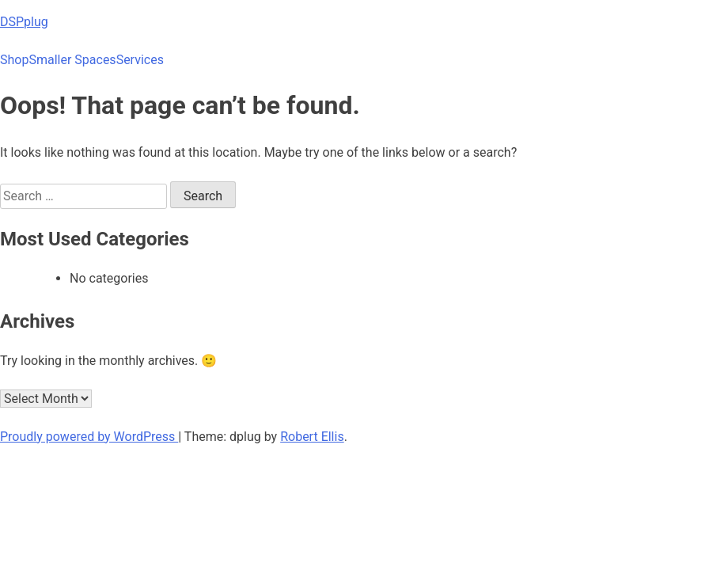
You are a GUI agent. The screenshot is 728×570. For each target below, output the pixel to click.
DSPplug (24, 22)
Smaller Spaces (72, 60)
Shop (14, 60)
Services (140, 60)
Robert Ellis (312, 437)
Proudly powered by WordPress (89, 437)
